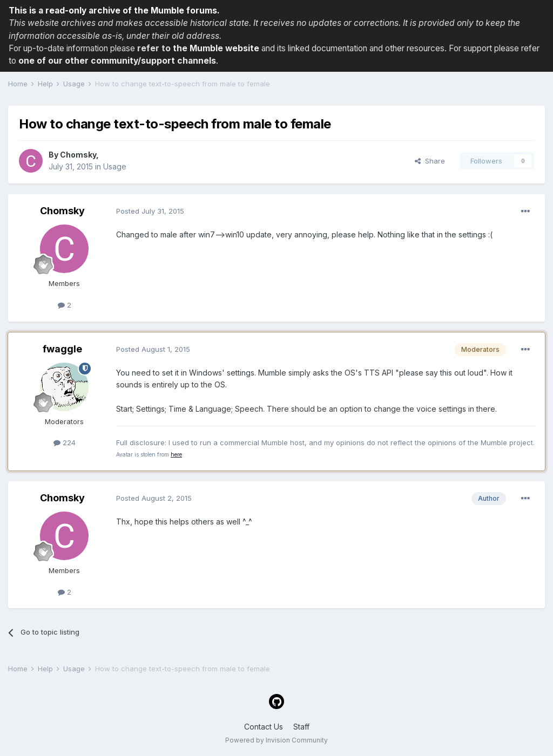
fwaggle (62, 349)
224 (65, 442)
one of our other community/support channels (117, 61)
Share (430, 161)
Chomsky (78, 155)
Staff (301, 727)
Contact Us (264, 727)
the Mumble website (216, 48)
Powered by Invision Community (276, 740)
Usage (115, 166)
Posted (150, 211)
